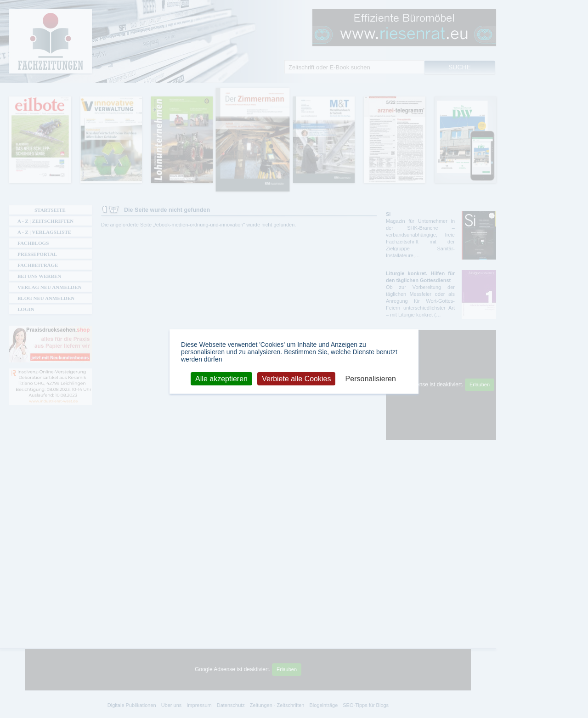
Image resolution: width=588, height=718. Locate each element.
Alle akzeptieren (221, 378)
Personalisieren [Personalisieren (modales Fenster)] (371, 378)
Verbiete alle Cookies (296, 378)
